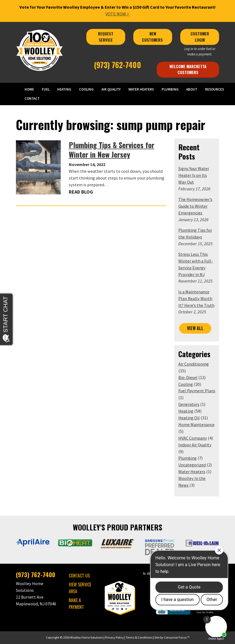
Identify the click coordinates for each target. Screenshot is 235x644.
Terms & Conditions (139, 637)
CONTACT (32, 99)
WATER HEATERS (141, 89)
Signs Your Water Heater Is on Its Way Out (194, 175)
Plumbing (188, 458)
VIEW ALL (195, 328)
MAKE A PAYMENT (76, 604)
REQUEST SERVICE (106, 37)
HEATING (64, 89)
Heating (186, 411)
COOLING (86, 89)
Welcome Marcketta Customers (188, 69)
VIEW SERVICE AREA (80, 588)
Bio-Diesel (188, 377)
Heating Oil (189, 418)
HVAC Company (193, 438)
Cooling (186, 384)
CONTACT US (79, 576)
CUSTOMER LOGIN (200, 37)
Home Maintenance (196, 424)
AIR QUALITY (111, 89)
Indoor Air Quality (195, 445)
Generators (189, 404)
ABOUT (192, 89)
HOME (29, 89)
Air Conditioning (194, 364)
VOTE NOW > (117, 14)
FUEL (46, 89)
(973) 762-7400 (117, 65)
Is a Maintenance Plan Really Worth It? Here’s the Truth (196, 298)
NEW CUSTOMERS (153, 37)
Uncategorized (192, 465)
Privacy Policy (114, 637)
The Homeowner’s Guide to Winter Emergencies (195, 206)
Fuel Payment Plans (197, 391)
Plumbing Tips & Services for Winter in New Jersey (112, 150)
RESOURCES (214, 89)
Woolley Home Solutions (87, 637)
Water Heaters (192, 472)
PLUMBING (170, 89)
